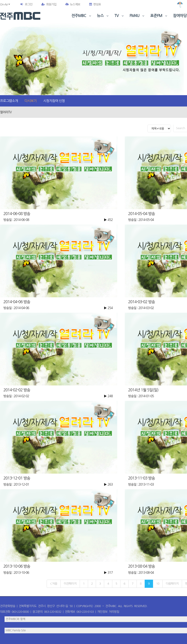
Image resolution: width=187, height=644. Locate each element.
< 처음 (54, 584)
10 (158, 584)
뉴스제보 (73, 4)
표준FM (159, 16)
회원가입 (49, 4)
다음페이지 (172, 584)
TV (120, 16)
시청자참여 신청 (54, 101)
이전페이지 (70, 584)
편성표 (95, 4)
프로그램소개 (9, 101)
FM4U (137, 16)
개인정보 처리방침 (108, 612)
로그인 (29, 4)
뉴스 (103, 16)
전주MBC (82, 16)
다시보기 (31, 101)
